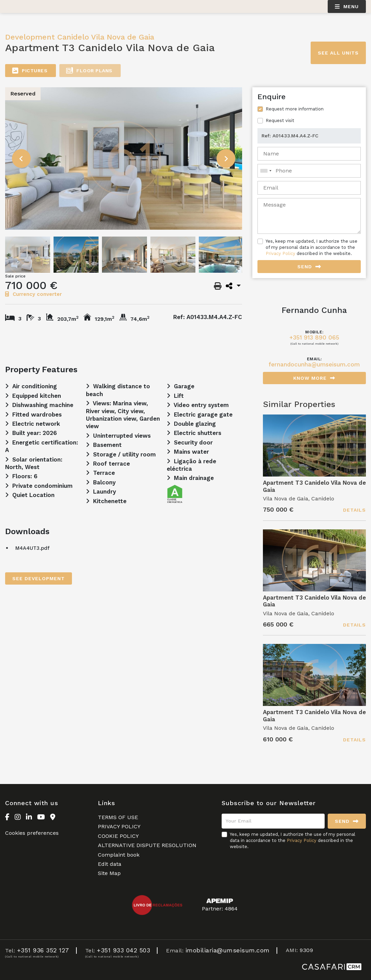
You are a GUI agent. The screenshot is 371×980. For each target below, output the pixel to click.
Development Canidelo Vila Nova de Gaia (80, 37)
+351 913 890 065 (314, 338)
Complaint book (119, 855)
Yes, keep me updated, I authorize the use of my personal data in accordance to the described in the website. (311, 247)
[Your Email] (273, 821)
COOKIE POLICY (118, 836)
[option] (124, 159)
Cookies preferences (32, 833)
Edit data (110, 864)
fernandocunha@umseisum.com (314, 365)
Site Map (109, 873)
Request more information (295, 109)
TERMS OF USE (118, 817)
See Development (39, 578)
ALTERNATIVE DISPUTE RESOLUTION (147, 845)
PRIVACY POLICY (119, 826)
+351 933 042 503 (123, 950)
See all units (338, 53)
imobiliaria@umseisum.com (228, 950)
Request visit (280, 120)
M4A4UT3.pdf (32, 548)
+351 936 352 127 (43, 950)
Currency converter (33, 294)
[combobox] (309, 171)
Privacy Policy (280, 253)
